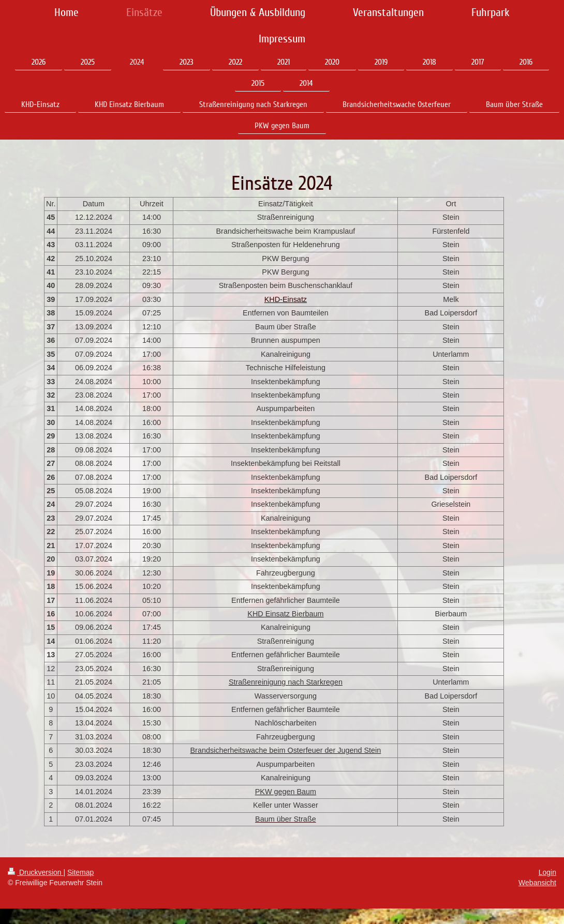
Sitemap (80, 872)
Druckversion (35, 872)
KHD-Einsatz (286, 299)
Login (547, 872)
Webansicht (537, 883)
